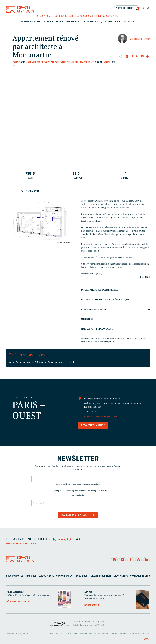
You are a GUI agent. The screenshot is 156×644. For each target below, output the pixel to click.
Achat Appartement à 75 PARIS (25, 362)
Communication (64, 576)
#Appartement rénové (38, 62)
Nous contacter (15, 576)
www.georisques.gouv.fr (104, 341)
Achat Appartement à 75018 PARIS (58, 362)
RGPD (114, 634)
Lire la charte (78, 495)
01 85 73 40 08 (91, 412)
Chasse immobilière (101, 576)
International (44, 16)
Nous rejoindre (85, 16)
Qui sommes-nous (110, 22)
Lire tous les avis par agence (22, 544)
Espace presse (46, 576)
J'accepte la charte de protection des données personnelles (81, 490)
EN (148, 8)
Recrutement (82, 576)
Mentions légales (129, 634)
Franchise (31, 576)
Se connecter (92, 605)
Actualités (129, 22)
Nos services (73, 22)
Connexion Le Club (140, 576)
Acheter (48, 22)
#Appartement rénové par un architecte (72, 62)
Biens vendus (121, 576)
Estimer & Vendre (31, 22)
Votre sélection (128, 8)
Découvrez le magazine (19, 602)
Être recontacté (109, 16)
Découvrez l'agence (93, 426)
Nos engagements (64, 16)
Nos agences (91, 22)
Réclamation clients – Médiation (91, 634)
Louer (60, 22)
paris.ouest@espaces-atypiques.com (101, 417)
